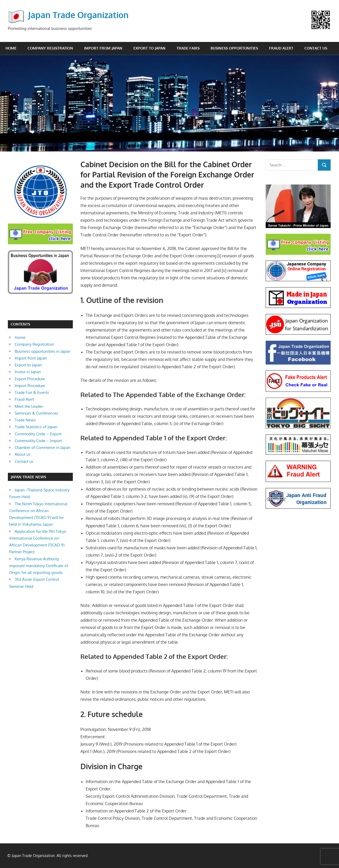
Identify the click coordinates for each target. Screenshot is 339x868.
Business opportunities (234, 48)
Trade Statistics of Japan (36, 427)
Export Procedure (30, 379)
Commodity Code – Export (38, 434)
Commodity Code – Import (38, 441)
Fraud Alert (281, 48)
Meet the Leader (29, 406)
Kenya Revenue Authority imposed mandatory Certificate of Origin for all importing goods (39, 566)
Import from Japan (103, 48)
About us (23, 454)
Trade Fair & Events (32, 392)
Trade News (25, 420)
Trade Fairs (188, 48)
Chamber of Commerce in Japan (43, 447)
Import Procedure (30, 386)
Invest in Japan (28, 372)
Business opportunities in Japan (43, 351)
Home (11, 48)
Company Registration (50, 48)
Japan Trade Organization (78, 15)
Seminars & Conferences (36, 413)
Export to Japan (149, 48)
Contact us (316, 48)
